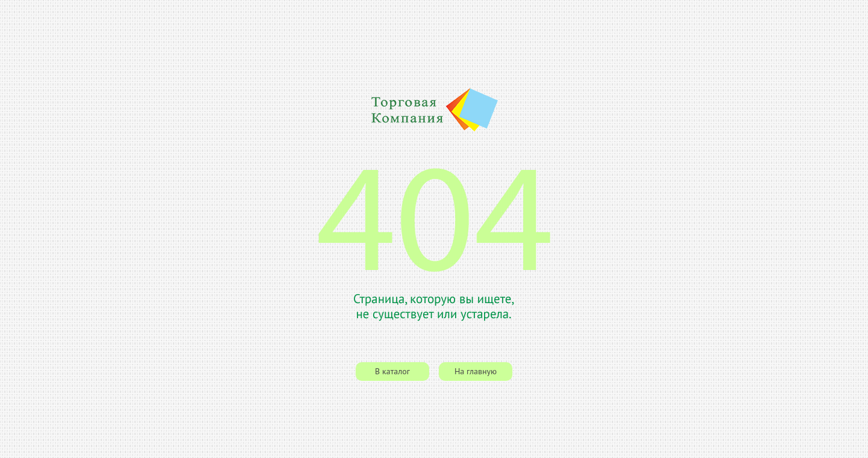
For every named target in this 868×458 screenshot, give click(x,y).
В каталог (392, 371)
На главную (476, 371)
